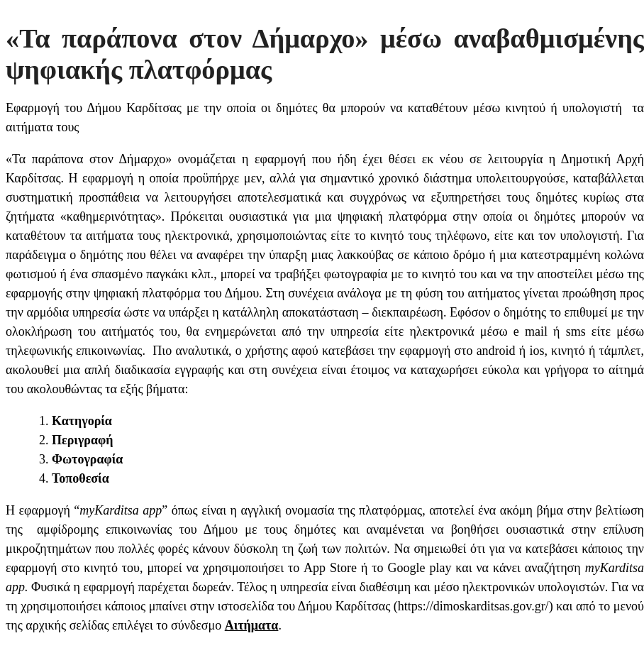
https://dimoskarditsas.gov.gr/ (473, 606)
